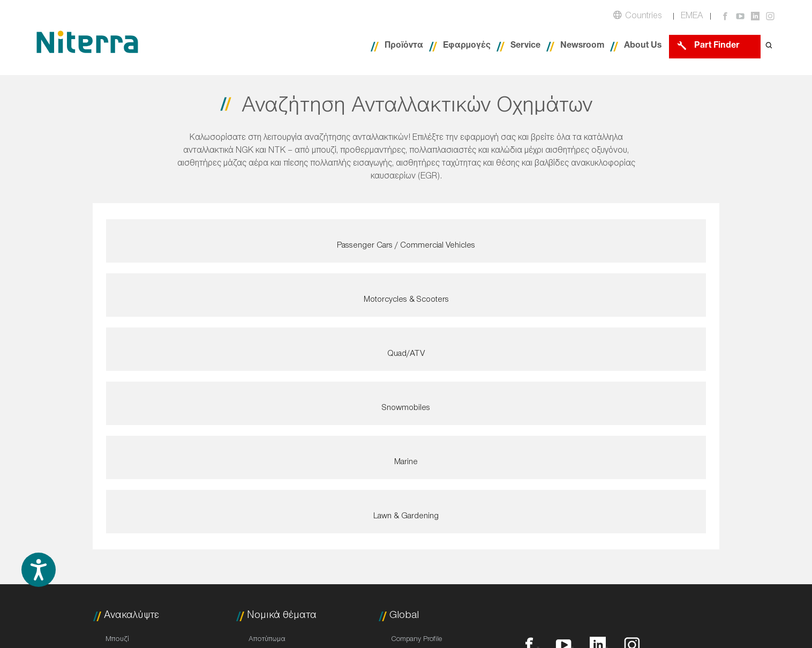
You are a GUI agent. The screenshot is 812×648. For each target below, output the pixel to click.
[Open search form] (769, 46)
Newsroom (582, 46)
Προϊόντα (404, 46)
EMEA (692, 17)
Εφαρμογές (467, 46)
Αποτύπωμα (267, 640)
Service (525, 46)
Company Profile (416, 640)
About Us (643, 46)
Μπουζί (117, 640)
